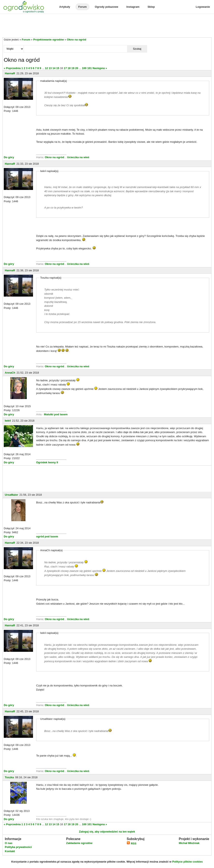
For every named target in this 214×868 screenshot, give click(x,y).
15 (58, 68)
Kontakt (10, 851)
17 (65, 68)
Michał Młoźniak (189, 843)
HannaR (10, 73)
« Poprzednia (12, 68)
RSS (131, 843)
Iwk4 (8, 421)
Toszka (9, 777)
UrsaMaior (11, 495)
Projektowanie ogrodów (49, 40)
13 (50, 68)
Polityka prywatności (18, 847)
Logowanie (203, 7)
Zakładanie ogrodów (79, 843)
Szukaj (137, 49)
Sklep (151, 7)
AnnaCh (10, 373)
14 (54, 68)
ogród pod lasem (47, 536)
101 (89, 68)
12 (46, 68)
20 (77, 68)
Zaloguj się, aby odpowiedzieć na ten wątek (107, 832)
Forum (82, 7)
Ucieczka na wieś (78, 157)
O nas (9, 843)
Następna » (100, 68)
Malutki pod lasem (56, 414)
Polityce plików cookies (187, 862)
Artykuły (65, 7)
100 (84, 68)
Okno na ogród (76, 40)
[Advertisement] (107, 26)
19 (73, 68)
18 (69, 68)
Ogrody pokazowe (107, 7)
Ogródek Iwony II (47, 462)
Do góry (9, 157)
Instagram (133, 7)
